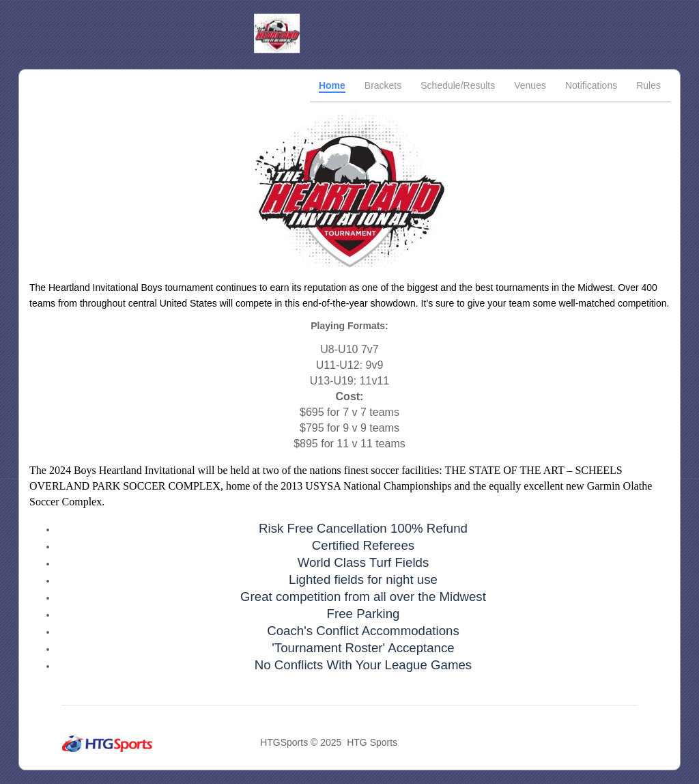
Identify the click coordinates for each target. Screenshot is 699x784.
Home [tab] (332, 85)
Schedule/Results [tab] (458, 85)
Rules (648, 85)
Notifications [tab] (591, 85)
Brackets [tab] (383, 85)
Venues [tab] (530, 85)
